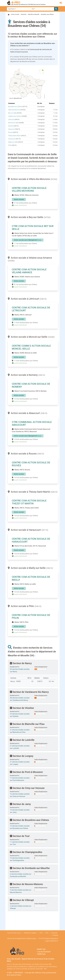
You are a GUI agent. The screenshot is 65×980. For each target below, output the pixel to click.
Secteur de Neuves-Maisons (26, 884)
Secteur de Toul (20, 836)
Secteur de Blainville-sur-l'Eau (27, 724)
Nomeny (11, 126)
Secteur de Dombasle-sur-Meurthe (30, 868)
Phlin (10, 145)
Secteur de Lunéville (22, 740)
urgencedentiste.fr (52, 941)
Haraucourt (12, 139)
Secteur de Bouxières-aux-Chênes (29, 820)
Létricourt (11, 120)
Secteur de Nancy (21, 663)
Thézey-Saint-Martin (14, 136)
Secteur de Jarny (20, 804)
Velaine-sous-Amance (15, 116)
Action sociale (15, 14)
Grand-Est (24, 14)
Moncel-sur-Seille (13, 123)
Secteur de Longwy (22, 756)
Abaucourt (12, 129)
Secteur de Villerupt (22, 900)
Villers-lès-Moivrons (14, 110)
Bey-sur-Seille (12, 113)
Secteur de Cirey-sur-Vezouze (27, 788)
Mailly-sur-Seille (13, 142)
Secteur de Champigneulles (26, 852)
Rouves (11, 132)
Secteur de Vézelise (22, 708)
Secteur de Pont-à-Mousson (26, 772)
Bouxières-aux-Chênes (15, 107)
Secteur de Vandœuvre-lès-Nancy (29, 692)
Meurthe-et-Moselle (34, 14)
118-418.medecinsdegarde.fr (48, 938)
